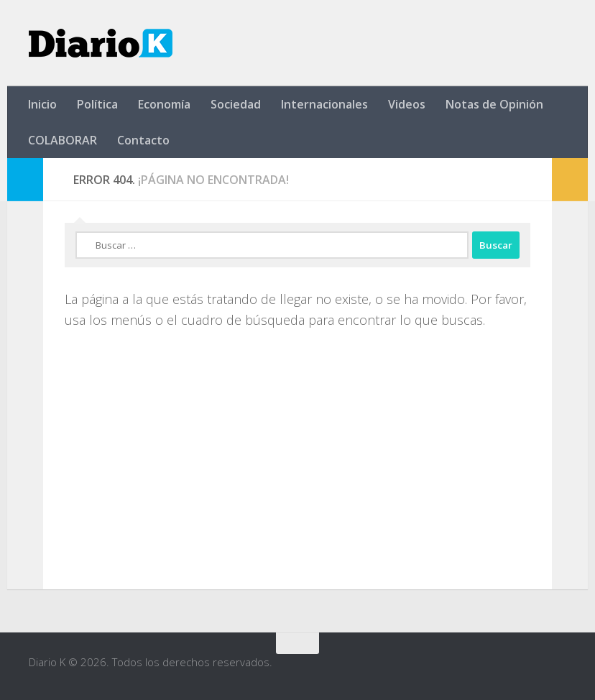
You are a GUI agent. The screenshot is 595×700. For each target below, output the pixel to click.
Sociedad (236, 104)
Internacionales (324, 104)
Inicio (42, 104)
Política (97, 104)
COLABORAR (63, 140)
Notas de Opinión (494, 104)
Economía (164, 104)
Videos (407, 104)
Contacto (143, 140)
